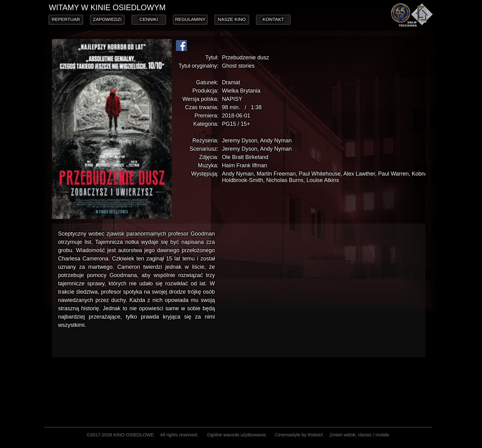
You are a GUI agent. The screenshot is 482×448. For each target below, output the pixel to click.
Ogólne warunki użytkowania (237, 435)
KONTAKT (273, 19)
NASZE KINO (232, 19)
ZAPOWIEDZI (107, 19)
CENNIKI (149, 19)
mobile (382, 435)
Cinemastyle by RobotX (299, 435)
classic (365, 435)
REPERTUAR (66, 19)
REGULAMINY (190, 19)
